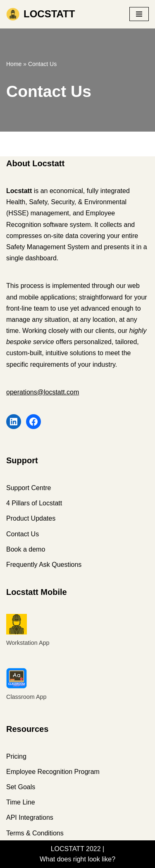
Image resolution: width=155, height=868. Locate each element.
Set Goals (21, 787)
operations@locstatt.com (43, 392)
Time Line (21, 802)
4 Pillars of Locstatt (34, 503)
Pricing (16, 756)
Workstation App (28, 643)
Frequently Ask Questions (44, 565)
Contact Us (23, 534)
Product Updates (31, 518)
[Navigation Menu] (139, 14)
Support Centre (29, 488)
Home (14, 64)
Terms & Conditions (35, 833)
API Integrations (30, 817)
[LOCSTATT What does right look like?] (41, 14)
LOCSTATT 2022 (76, 849)
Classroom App (26, 697)
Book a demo (26, 549)
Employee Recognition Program (53, 772)
